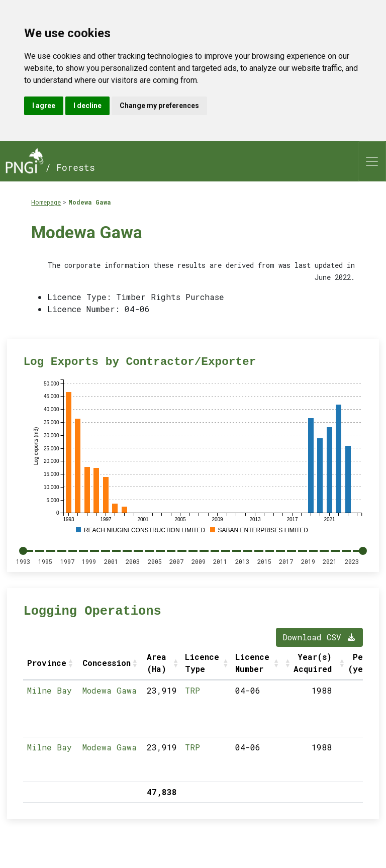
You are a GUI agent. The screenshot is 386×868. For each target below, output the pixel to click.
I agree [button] (44, 106)
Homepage (46, 202)
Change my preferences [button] (159, 106)
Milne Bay (50, 690)
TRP (192, 690)
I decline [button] (87, 106)
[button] (71, 663)
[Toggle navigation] (372, 161)
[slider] (23, 551)
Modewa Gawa (90, 202)
